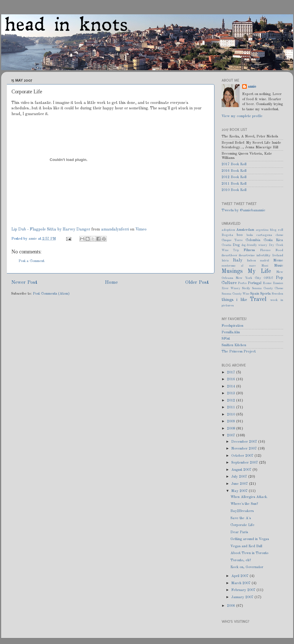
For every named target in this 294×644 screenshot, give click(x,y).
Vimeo (141, 229)
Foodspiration (232, 326)
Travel (258, 300)
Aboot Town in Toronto (249, 553)
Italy (238, 260)
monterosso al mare (239, 266)
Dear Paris (239, 532)
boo (240, 235)
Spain (255, 294)
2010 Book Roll (234, 190)
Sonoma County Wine (235, 294)
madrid (265, 261)
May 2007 (240, 491)
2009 (232, 421)
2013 (232, 393)
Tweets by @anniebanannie (243, 210)
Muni (265, 266)
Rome (267, 283)
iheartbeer (229, 255)
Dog (236, 245)
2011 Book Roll (234, 184)
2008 (232, 429)
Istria (225, 261)
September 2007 (245, 463)
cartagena (264, 235)
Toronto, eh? (241, 560)
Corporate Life (242, 525)
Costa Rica (273, 240)
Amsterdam (245, 230)
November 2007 (245, 449)
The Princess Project (239, 351)
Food (279, 250)
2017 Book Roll (234, 164)
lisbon (251, 261)
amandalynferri (115, 229)
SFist (226, 339)
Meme (278, 260)
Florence (265, 250)
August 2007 (242, 470)
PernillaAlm (231, 332)
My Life (259, 271)
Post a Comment (31, 261)
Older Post (197, 282)
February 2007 (244, 590)
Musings (232, 271)
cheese (279, 235)
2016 (232, 379)
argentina (262, 230)
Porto (242, 283)
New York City (248, 278)
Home (111, 282)
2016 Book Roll (234, 171)
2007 (232, 435)
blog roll (277, 230)
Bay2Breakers (242, 511)
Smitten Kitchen (234, 345)
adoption (228, 230)
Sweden (277, 294)
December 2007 (245, 442)
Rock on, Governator (247, 567)
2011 (232, 407)
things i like (234, 300)
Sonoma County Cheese (268, 288)
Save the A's (241, 518)
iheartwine (247, 255)
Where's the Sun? (244, 504)
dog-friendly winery (254, 245)
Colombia (253, 240)
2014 (232, 386)
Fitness (249, 250)
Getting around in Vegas (250, 539)
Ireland (278, 255)
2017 (232, 372)
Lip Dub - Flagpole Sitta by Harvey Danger (51, 229)
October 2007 (243, 456)
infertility (264, 255)
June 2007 (240, 484)
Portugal (255, 283)
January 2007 (243, 597)
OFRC (268, 278)
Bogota (227, 235)
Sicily (246, 288)
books (250, 235)
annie (33, 239)
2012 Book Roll (234, 177)
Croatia (226, 245)
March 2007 (241, 583)
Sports (265, 294)
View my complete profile (242, 116)
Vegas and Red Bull (246, 546)
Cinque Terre (232, 240)
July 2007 (240, 477)
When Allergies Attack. (249, 497)
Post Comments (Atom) (51, 294)
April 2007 (240, 576)
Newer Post (24, 282)
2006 (232, 606)
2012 (232, 400)
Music (279, 266)
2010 (232, 414)
